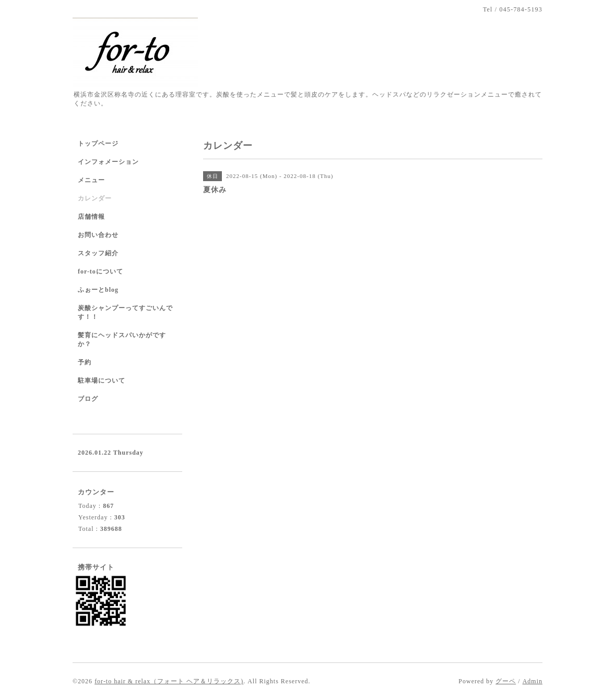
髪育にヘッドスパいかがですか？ (122, 340)
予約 (85, 362)
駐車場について (102, 381)
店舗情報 (91, 217)
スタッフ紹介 (98, 253)
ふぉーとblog (98, 290)
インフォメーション (108, 162)
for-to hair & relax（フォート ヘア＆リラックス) (169, 681)
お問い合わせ (98, 235)
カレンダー (95, 198)
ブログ (88, 399)
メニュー (91, 180)
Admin (533, 681)
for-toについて (100, 271)
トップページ (98, 144)
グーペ (506, 681)
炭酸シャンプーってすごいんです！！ (125, 312)
